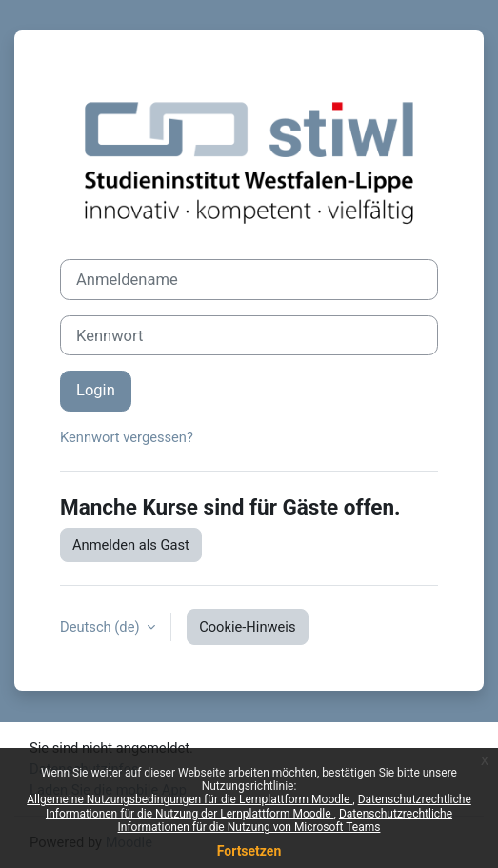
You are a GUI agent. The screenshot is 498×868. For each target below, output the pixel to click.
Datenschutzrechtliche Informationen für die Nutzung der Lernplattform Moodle (259, 806)
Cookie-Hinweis (247, 627)
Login (96, 390)
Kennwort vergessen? (127, 437)
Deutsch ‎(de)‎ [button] (101, 627)
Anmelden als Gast (131, 545)
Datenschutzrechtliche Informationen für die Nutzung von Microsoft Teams (286, 820)
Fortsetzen (249, 851)
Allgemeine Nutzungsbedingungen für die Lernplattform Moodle (189, 799)
